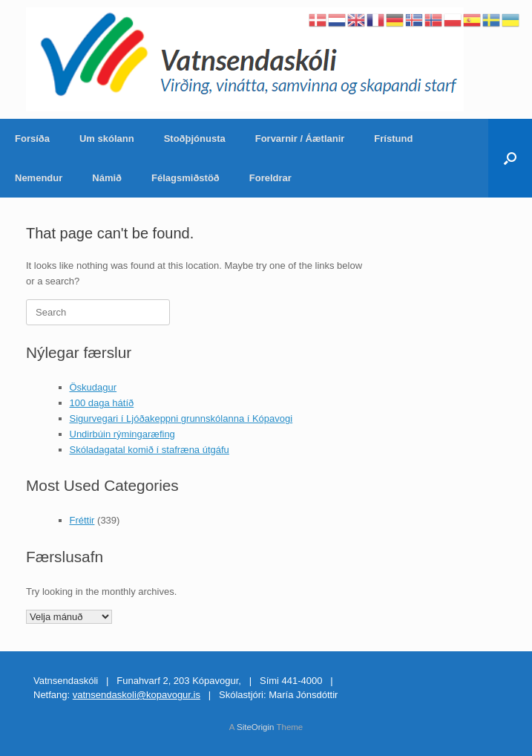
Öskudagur (93, 387)
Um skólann (107, 139)
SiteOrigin (256, 727)
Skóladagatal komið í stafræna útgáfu (150, 450)
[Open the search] (510, 158)
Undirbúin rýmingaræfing (122, 434)
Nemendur (39, 178)
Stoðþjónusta (195, 139)
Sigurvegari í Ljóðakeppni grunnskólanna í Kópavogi (181, 418)
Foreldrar (270, 178)
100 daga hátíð (102, 403)
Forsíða (32, 139)
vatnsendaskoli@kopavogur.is (137, 695)
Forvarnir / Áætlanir (300, 139)
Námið (107, 178)
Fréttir (82, 520)
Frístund (393, 139)
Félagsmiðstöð (185, 178)
